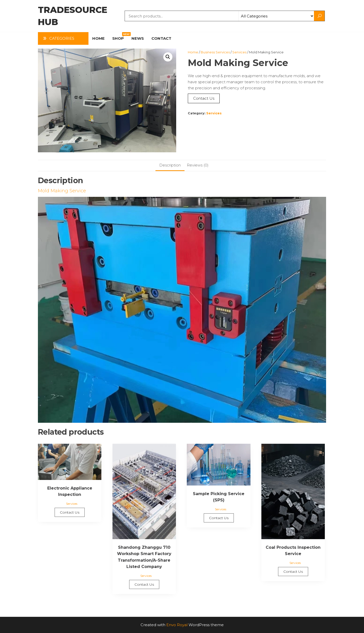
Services (239, 52)
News (138, 38)
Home (98, 38)
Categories (62, 38)
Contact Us (204, 98)
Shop (120, 36)
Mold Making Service (62, 191)
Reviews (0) (198, 165)
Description (170, 165)
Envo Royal (177, 625)
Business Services (215, 52)
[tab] (170, 166)
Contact (161, 38)
